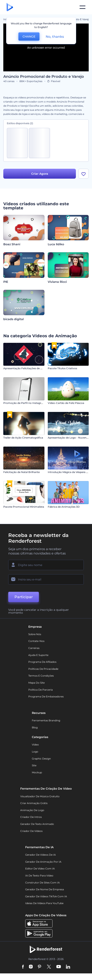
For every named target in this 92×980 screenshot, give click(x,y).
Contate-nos (36, 641)
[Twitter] (49, 967)
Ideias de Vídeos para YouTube (44, 903)
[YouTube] (59, 967)
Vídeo (35, 745)
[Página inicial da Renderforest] (10, 7)
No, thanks (55, 37)
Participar (24, 597)
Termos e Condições (41, 676)
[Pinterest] (40, 967)
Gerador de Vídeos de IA (41, 855)
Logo (35, 752)
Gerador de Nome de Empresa (45, 889)
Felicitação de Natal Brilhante (22, 472)
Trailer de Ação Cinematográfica (23, 438)
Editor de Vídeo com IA (40, 869)
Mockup (37, 772)
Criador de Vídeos (31, 831)
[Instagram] (31, 967)
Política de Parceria (41, 690)
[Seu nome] (46, 565)
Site (34, 765)
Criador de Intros (31, 817)
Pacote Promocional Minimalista (24, 507)
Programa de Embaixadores (46, 696)
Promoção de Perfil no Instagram (24, 403)
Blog (35, 727)
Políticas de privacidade (43, 669)
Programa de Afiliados (42, 662)
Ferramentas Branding (46, 720)
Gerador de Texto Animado (37, 824)
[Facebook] (23, 967)
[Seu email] (46, 579)
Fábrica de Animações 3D (64, 507)
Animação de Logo (32, 810)
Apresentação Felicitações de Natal (25, 368)
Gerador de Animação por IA (43, 862)
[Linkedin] (68, 967)
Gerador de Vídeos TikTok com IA (46, 896)
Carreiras (34, 648)
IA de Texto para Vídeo (39, 876)
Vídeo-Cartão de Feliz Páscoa (66, 403)
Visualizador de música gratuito (40, 796)
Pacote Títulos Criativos (62, 368)
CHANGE (29, 37)
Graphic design (41, 759)
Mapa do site (36, 683)
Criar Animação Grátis (34, 803)
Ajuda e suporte (38, 655)
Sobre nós (35, 634)
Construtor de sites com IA (42, 883)
